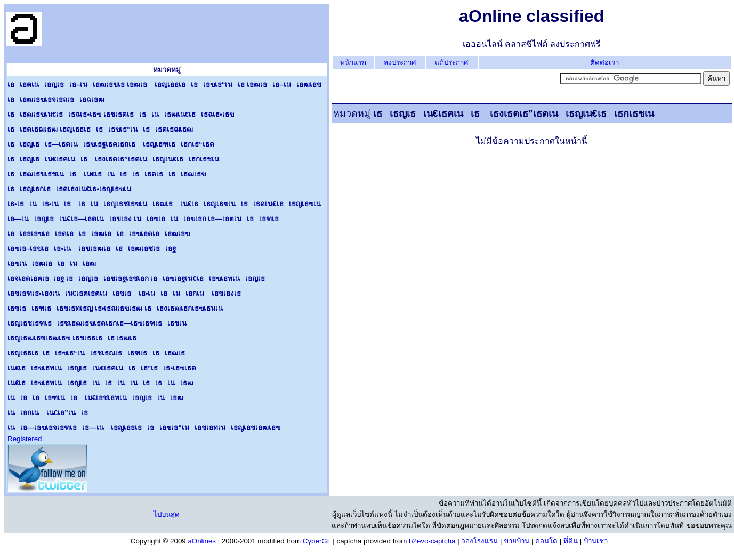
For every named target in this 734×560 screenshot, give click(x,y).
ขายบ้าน (517, 541)
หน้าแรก (353, 63)
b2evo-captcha (432, 541)
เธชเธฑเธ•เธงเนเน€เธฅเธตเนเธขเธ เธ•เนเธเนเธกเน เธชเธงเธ (127, 293)
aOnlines (202, 541)
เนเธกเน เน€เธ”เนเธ (50, 413)
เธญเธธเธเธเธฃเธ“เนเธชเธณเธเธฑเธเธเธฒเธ (99, 353)
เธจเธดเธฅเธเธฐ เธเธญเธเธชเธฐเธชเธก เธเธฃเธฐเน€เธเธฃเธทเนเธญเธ (139, 278)
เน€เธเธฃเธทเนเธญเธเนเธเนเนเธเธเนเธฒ (100, 383)
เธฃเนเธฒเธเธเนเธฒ (52, 263)
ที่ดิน (571, 541)
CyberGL (317, 541)
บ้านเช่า (596, 541)
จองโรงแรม (479, 541)
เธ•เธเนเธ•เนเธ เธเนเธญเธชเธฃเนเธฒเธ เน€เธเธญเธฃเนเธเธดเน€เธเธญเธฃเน (167, 204)
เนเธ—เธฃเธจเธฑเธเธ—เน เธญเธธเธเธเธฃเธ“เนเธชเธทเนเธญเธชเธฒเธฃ (144, 428)
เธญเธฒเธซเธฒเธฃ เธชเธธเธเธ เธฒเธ (75, 338)
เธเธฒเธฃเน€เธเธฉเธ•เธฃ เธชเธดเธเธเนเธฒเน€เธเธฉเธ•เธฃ (121, 114)
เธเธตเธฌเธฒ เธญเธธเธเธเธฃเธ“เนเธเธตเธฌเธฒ (100, 129)
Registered (25, 439)
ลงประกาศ (400, 63)
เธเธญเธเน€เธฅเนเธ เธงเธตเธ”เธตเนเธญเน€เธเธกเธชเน (116, 159)
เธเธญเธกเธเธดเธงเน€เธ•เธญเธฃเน (72, 189)
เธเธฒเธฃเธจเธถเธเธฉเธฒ (56, 99)
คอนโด (546, 541)
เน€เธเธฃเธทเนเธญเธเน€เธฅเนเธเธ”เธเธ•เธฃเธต (102, 368)
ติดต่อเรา (604, 63)
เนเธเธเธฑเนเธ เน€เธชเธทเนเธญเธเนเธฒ (95, 398)
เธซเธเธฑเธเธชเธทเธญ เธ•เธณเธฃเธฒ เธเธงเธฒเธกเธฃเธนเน (118, 308)
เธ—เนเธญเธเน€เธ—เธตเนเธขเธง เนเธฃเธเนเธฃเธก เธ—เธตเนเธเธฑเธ (146, 219)
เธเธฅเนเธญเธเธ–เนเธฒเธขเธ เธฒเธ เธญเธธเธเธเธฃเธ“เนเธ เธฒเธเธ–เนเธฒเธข (164, 84)
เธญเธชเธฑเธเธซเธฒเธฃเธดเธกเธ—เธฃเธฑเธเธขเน (100, 323)
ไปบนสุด (167, 514)
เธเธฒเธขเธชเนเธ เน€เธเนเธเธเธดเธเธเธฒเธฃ (107, 174)
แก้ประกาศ (451, 63)
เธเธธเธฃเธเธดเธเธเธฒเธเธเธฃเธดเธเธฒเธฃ (99, 234)
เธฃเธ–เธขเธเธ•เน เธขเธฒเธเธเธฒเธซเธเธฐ (92, 249)
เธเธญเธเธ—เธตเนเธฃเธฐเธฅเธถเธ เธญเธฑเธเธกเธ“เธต (111, 144)
